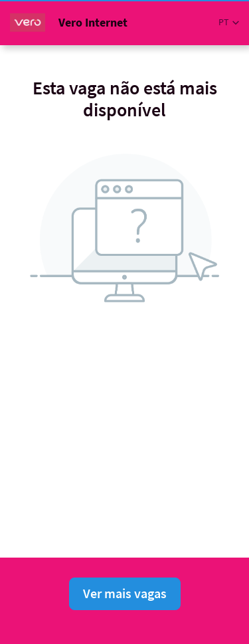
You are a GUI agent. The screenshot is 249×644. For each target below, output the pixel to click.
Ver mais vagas (125, 593)
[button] (229, 22)
